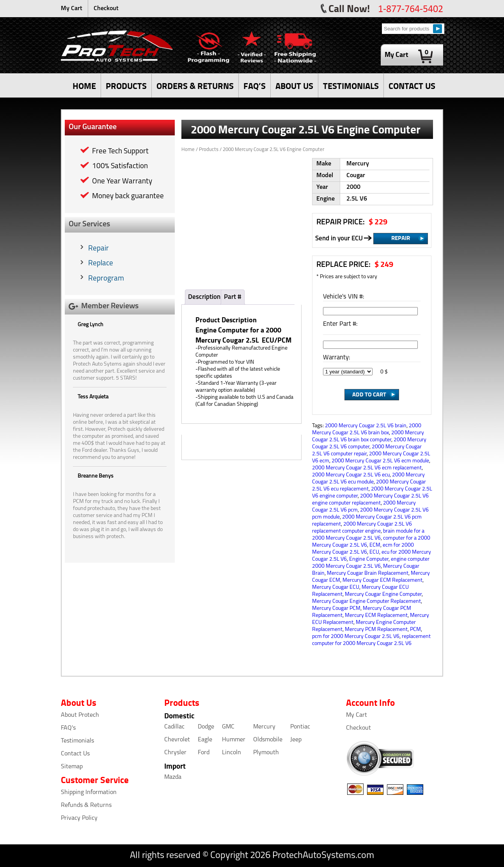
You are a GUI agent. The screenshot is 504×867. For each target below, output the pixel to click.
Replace (101, 264)
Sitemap (72, 767)
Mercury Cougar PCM (336, 608)
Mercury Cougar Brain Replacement (368, 573)
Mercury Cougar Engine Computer (383, 594)
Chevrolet (177, 740)
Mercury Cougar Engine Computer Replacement (366, 601)
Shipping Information (89, 792)
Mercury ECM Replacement (376, 616)
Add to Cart (369, 394)
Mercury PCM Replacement (376, 630)
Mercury (264, 727)
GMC (228, 727)
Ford (204, 753)
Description (204, 297)
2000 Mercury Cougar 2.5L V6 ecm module (380, 461)
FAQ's (68, 728)
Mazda (173, 777)
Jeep (296, 740)
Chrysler (175, 753)
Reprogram (106, 279)
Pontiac (300, 727)
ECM (375, 545)
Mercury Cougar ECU (336, 587)
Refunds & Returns (86, 805)
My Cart (72, 9)
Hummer (234, 740)
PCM (415, 630)
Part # (233, 297)
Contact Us (75, 754)
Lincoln (232, 753)
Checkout (106, 9)
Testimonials (77, 741)
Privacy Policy (79, 818)
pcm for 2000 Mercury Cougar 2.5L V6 (356, 637)
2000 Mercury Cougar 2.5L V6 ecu (351, 475)
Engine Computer (369, 559)
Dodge (206, 727)
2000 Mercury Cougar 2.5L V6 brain (366, 426)
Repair (98, 249)
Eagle (205, 740)
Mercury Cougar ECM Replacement (382, 580)
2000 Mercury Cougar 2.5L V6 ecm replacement (367, 468)
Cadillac (174, 727)
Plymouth (266, 753)
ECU (374, 552)
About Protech (80, 715)
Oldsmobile (268, 740)
